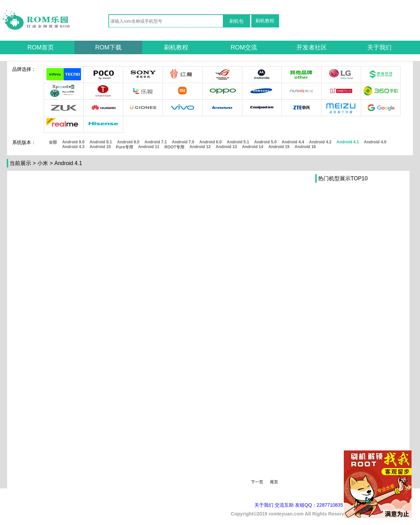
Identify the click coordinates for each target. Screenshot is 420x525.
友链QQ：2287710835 (319, 505)
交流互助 (284, 505)
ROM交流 (244, 47)
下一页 (257, 482)
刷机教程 (265, 21)
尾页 (274, 482)
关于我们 (379, 47)
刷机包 (236, 21)
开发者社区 (312, 47)
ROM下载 (108, 47)
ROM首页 (41, 47)
